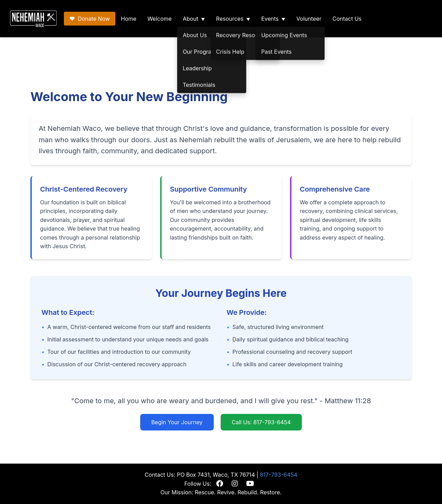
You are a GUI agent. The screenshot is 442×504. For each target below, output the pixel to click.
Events (270, 19)
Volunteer (309, 19)
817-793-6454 (279, 475)
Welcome (160, 19)
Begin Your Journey (177, 422)
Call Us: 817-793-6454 (261, 422)
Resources (230, 19)
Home (129, 19)
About (190, 19)
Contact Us (347, 19)
